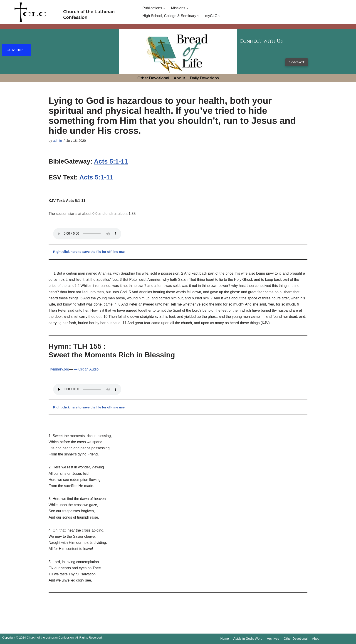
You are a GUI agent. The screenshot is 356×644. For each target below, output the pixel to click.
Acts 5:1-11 (111, 161)
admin (57, 141)
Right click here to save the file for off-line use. (89, 252)
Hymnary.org (59, 369)
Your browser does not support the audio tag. (87, 234)
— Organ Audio (86, 369)
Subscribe (16, 50)
